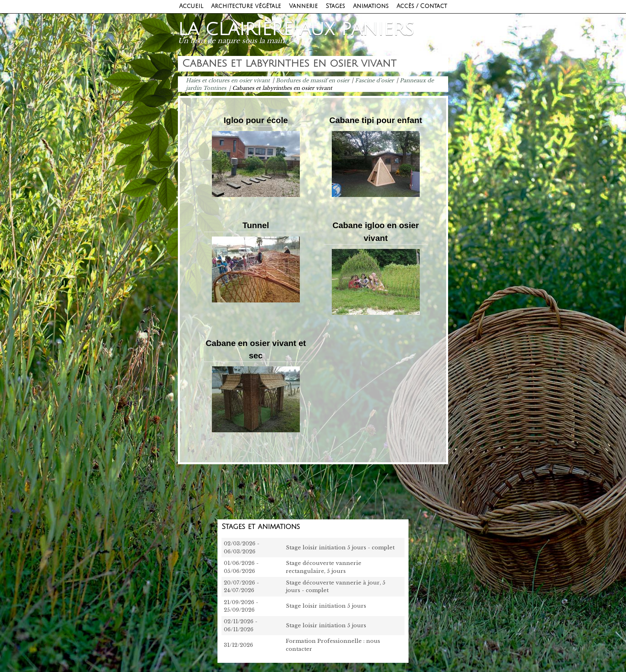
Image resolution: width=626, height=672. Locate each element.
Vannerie (303, 6)
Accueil (191, 6)
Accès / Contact (422, 6)
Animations (371, 6)
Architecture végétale (246, 6)
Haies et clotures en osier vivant (228, 80)
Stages (335, 6)
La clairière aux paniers (296, 30)
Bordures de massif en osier (313, 80)
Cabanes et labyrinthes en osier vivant (282, 88)
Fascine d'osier (374, 80)
